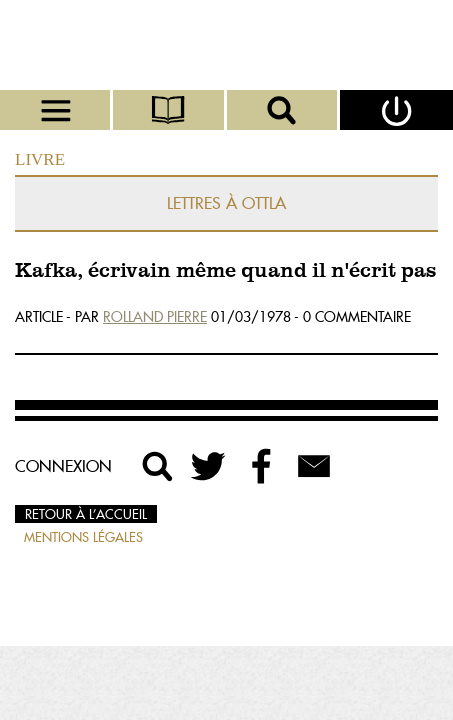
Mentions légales (83, 537)
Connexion (63, 466)
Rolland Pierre (155, 317)
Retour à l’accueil (86, 514)
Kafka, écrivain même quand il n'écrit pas (225, 271)
